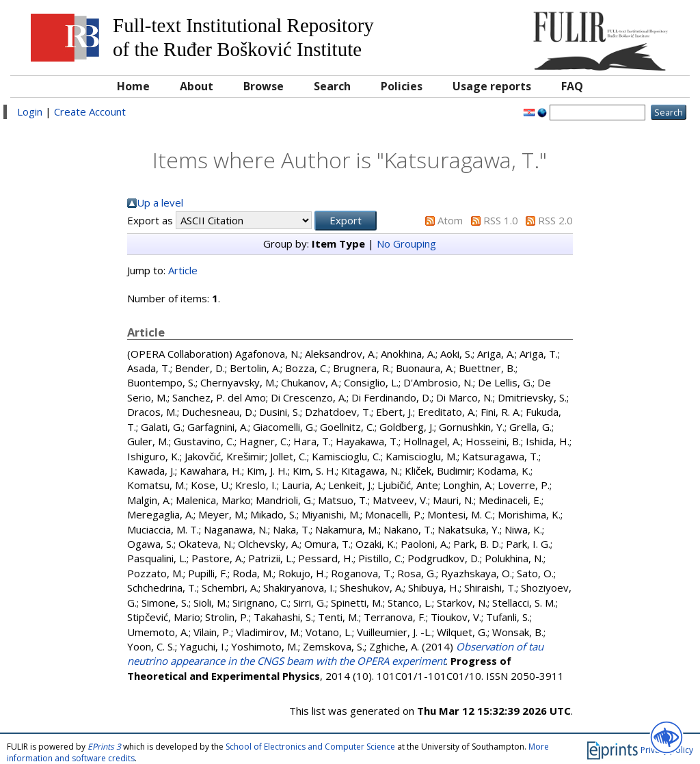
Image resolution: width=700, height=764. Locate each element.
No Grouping (406, 243)
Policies (402, 86)
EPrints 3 (104, 747)
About (197, 86)
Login (30, 111)
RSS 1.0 (501, 220)
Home (133, 86)
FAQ (572, 86)
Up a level (160, 202)
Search (332, 86)
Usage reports (492, 86)
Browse (264, 86)
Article (183, 270)
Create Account (90, 111)
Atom (450, 220)
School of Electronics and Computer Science (310, 747)
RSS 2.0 (555, 220)
